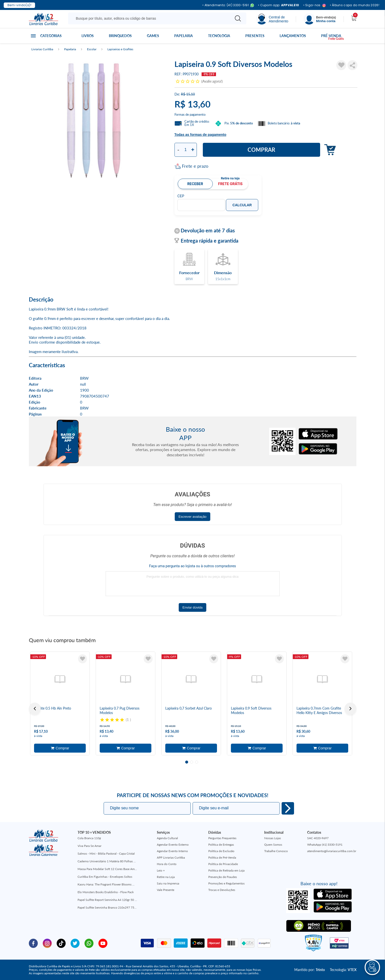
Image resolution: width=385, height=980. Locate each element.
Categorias (51, 36)
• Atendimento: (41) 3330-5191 (228, 5)
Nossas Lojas (273, 838)
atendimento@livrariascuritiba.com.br (332, 851)
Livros (88, 36)
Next (350, 709)
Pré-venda (331, 36)
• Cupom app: (279, 5)
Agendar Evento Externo (173, 845)
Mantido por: (310, 970)
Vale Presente (166, 890)
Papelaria (184, 36)
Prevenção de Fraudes (223, 877)
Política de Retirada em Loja (226, 870)
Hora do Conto (167, 864)
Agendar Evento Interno (172, 851)
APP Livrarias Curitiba (171, 857)
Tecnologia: (343, 970)
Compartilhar (352, 65)
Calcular (242, 205)
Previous (35, 709)
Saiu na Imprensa (168, 883)
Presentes (255, 36)
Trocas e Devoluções (222, 890)
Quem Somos (273, 845)
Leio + (161, 870)
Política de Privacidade (223, 864)
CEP (181, 196)
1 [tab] (187, 762)
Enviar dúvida (192, 607)
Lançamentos (293, 36)
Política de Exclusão (221, 851)
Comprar (261, 150)
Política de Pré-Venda (222, 857)
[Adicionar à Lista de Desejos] (341, 65)
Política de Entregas (221, 845)
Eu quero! (288, 808)
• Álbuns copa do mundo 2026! (355, 5)
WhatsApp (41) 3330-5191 (325, 845)
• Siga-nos (315, 5)
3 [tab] (197, 762)
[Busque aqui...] (150, 18)
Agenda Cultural (167, 838)
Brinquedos (120, 36)
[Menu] (320, 19)
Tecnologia (219, 36)
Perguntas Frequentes (222, 838)
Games (153, 36)
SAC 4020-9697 (318, 838)
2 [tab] (192, 762)
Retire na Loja (166, 877)
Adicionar (329, 150)
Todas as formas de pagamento (200, 135)
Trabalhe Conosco (276, 851)
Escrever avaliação (192, 517)
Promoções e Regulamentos (226, 883)
